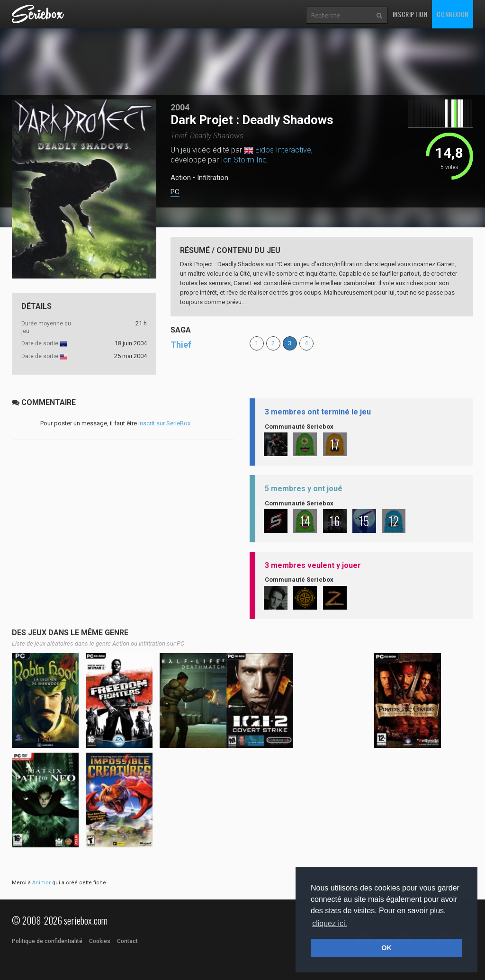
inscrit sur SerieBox (164, 423)
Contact (127, 941)
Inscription (410, 14)
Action (181, 178)
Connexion (452, 14)
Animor (41, 883)
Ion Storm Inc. (245, 160)
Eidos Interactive (283, 150)
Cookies (100, 941)
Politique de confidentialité (47, 941)
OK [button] (386, 948)
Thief (181, 345)
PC (175, 192)
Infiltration (213, 178)
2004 (180, 107)
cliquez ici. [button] (330, 923)
